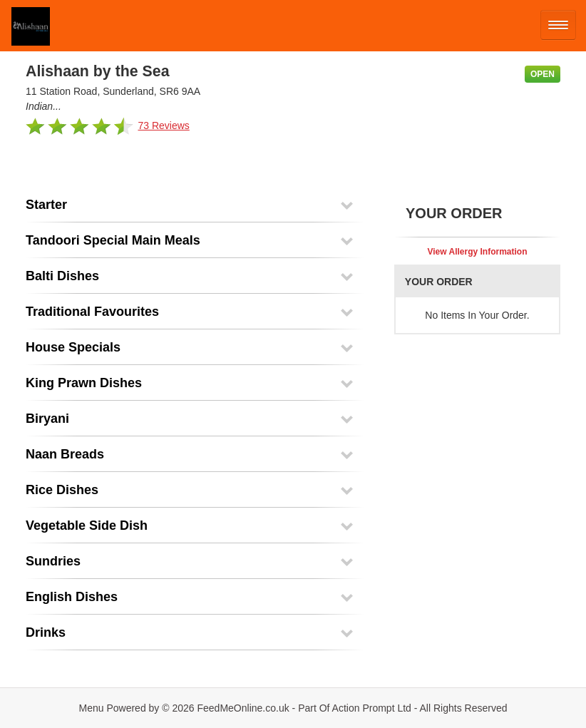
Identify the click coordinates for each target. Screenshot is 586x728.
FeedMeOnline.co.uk (243, 708)
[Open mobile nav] (558, 25)
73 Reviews (163, 125)
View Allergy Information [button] (477, 252)
